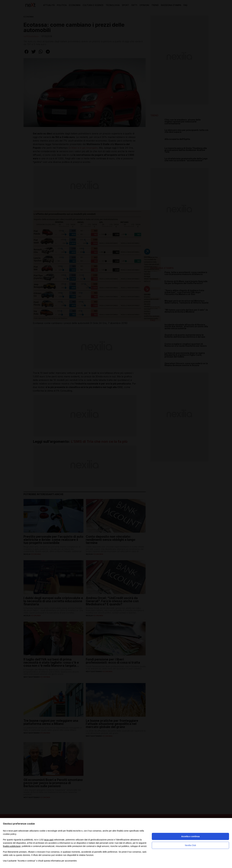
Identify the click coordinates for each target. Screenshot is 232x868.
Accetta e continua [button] (190, 836)
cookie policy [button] (10, 834)
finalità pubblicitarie (12, 846)
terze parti (49, 840)
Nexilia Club (190, 845)
